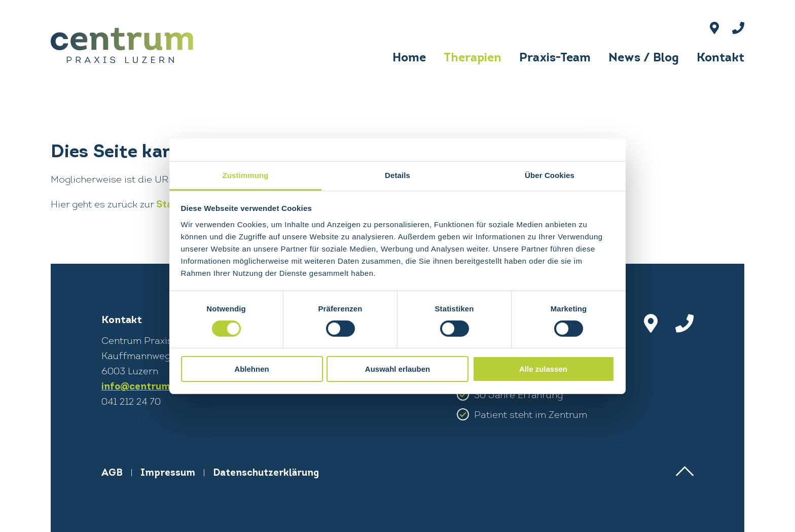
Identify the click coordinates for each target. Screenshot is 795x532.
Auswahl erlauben (397, 369)
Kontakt (720, 58)
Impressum (168, 473)
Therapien (473, 58)
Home (409, 58)
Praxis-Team (555, 58)
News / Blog (644, 58)
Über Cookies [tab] (550, 175)
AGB (112, 473)
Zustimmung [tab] (246, 175)
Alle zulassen (543, 369)
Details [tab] (397, 175)
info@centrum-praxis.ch (160, 387)
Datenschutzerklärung (266, 473)
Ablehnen (251, 369)
